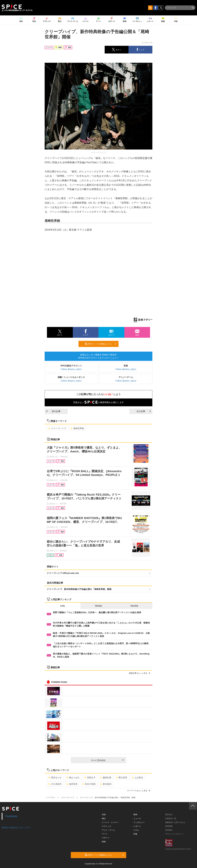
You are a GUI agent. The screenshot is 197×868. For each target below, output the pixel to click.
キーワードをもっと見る (139, 791)
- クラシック (106, 826)
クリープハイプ (57, 428)
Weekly (98, 606)
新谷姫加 (106, 784)
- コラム (136, 830)
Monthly (134, 606)
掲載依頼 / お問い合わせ (175, 822)
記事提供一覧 (171, 819)
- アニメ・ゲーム (108, 830)
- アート (104, 834)
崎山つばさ (73, 778)
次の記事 (144, 411)
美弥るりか (55, 778)
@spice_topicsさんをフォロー (16, 827)
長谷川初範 (89, 784)
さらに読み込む (107, 760)
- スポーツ (105, 838)
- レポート (137, 826)
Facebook (11, 816)
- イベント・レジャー (110, 822)
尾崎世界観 (77, 428)
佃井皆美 (72, 784)
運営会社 (169, 815)
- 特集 (135, 834)
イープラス (50, 798)
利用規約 (169, 830)
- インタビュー (139, 822)
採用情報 (169, 826)
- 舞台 (103, 819)
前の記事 (53, 411)
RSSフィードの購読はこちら (101, 344)
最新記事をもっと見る (140, 673)
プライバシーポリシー (174, 834)
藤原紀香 (106, 778)
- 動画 (135, 815)
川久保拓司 (55, 784)
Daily (63, 606)
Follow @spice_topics (71, 369)
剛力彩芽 (122, 778)
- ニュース (137, 819)
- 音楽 (103, 815)
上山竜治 (137, 778)
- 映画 (103, 842)
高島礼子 (90, 778)
